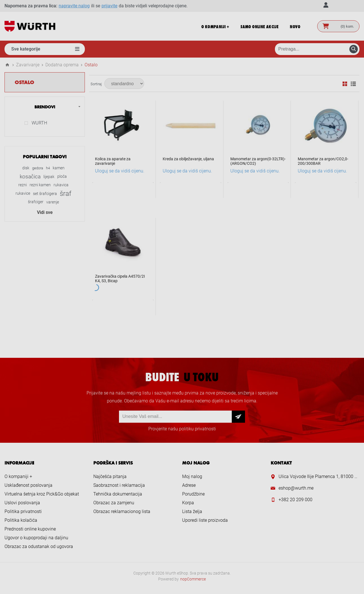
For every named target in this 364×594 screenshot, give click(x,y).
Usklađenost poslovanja (28, 485)
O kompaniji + (18, 476)
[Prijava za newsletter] (175, 417)
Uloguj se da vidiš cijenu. (120, 171)
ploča (62, 177)
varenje (53, 202)
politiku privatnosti (198, 429)
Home (7, 65)
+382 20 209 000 (295, 500)
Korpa (188, 503)
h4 (48, 168)
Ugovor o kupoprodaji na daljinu (36, 538)
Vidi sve (45, 212)
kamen (59, 168)
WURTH (39, 123)
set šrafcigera (45, 194)
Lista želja (192, 511)
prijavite (109, 6)
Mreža (345, 84)
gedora (38, 168)
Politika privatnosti (23, 511)
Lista (353, 84)
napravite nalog (74, 6)
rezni (23, 185)
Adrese (189, 485)
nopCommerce (193, 579)
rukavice (23, 193)
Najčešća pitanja (110, 476)
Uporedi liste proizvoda (205, 520)
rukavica (61, 185)
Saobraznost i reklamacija (119, 485)
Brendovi (45, 107)
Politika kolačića (21, 520)
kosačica (30, 177)
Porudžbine (193, 494)
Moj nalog (192, 476)
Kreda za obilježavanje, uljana (188, 159)
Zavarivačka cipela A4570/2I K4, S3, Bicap (120, 279)
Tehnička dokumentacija (118, 494)
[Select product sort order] (124, 84)
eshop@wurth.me (296, 488)
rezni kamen (40, 185)
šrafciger (36, 202)
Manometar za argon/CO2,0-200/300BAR (323, 161)
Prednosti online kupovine (30, 529)
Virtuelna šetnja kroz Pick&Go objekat (42, 494)
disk (26, 168)
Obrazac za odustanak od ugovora (39, 546)
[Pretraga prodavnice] (317, 49)
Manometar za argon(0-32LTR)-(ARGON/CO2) (258, 161)
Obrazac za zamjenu (114, 503)
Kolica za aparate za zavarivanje (113, 161)
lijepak (49, 177)
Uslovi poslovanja (22, 503)
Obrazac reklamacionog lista (122, 511)
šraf (66, 194)
